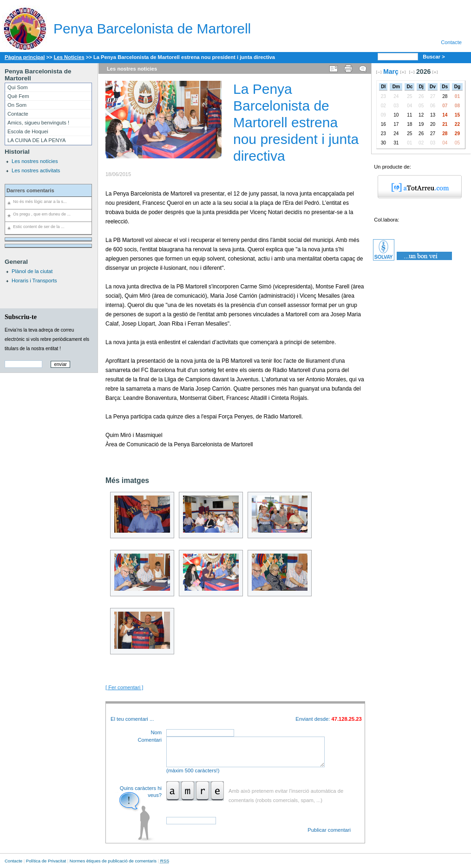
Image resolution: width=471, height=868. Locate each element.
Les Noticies (69, 57)
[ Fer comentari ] (124, 687)
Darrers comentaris (30, 190)
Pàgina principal (25, 57)
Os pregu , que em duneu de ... (42, 214)
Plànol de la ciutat (32, 271)
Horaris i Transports (34, 281)
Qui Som (18, 87)
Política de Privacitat (46, 861)
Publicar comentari (329, 830)
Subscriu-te (21, 317)
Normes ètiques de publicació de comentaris (113, 861)
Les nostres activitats (36, 170)
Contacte (451, 42)
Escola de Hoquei (28, 131)
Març (391, 72)
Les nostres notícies (35, 161)
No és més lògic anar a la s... (40, 202)
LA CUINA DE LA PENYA (36, 140)
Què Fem (18, 96)
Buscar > (435, 57)
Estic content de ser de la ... (39, 227)
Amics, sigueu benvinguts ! (38, 123)
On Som (17, 105)
